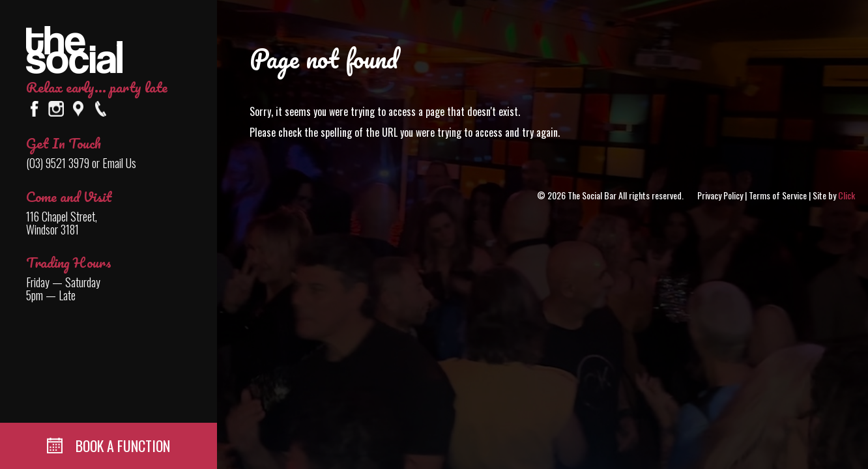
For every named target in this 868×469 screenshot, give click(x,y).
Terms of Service (778, 195)
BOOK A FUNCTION (108, 446)
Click (846, 195)
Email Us (119, 163)
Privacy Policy (720, 195)
